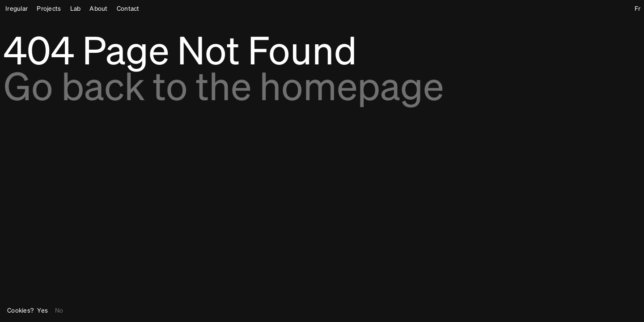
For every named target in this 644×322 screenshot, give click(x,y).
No (59, 311)
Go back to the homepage (224, 89)
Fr (638, 9)
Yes (42, 311)
